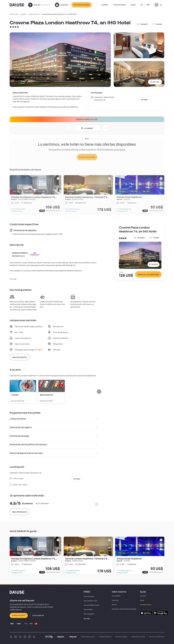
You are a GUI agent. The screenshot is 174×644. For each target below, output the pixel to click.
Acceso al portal (38, 615)
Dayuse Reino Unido (90, 601)
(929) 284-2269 (18, 485)
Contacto (143, 596)
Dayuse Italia (88, 609)
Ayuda (133, 5)
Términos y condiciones (157, 637)
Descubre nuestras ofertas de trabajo (124, 609)
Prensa (114, 605)
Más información (20, 357)
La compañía (116, 596)
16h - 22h (41, 553)
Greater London (34, 14)
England (23, 14)
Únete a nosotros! (19, 615)
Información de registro (54, 427)
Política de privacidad (138, 637)
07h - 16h (70, 553)
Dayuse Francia (89, 596)
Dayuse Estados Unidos (91, 605)
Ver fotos (155, 82)
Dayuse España (89, 614)
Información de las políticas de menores (54, 444)
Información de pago (54, 436)
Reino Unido (14, 14)
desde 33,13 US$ (47, 401)
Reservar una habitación (148, 274)
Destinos (105, 5)
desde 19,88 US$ (18, 401)
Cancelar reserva (146, 605)
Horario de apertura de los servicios (54, 453)
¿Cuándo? (87, 128)
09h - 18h (29, 553)
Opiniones (115, 600)
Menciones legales (121, 637)
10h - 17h (134, 553)
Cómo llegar (17, 478)
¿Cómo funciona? (120, 5)
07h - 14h (16, 553)
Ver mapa (144, 100)
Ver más (14, 279)
